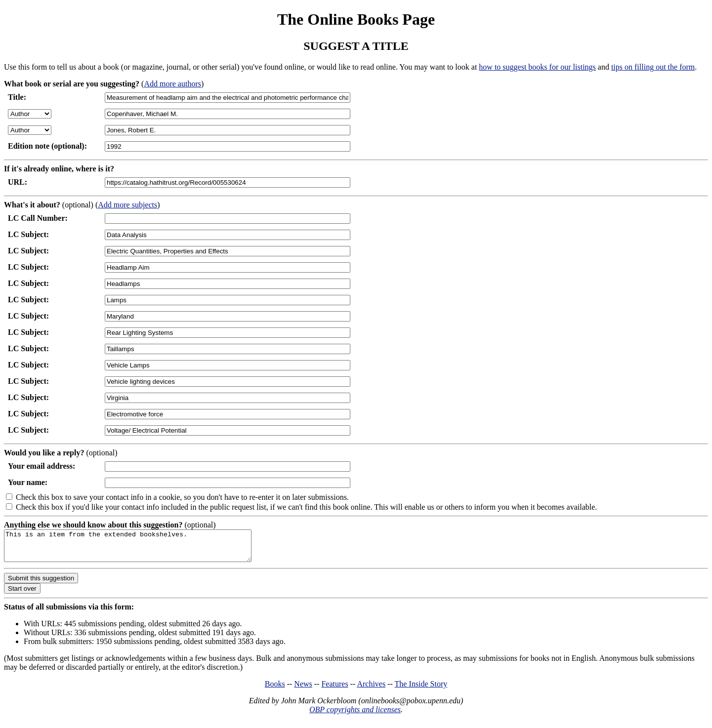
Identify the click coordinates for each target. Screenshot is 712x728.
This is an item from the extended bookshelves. (143, 549)
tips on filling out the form (653, 67)
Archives (371, 690)
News (303, 690)
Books (275, 690)
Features (335, 690)
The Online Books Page (356, 19)
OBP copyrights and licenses (355, 715)
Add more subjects (127, 205)
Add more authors (172, 84)
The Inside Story (421, 690)
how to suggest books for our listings (537, 67)
